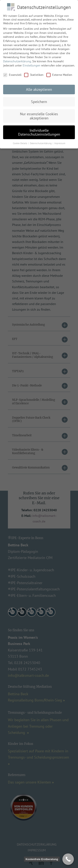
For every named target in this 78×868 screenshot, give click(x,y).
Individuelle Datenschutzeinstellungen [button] (39, 131)
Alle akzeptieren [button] (39, 88)
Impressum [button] (60, 142)
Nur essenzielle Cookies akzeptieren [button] (39, 115)
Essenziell (12, 73)
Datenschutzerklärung (17, 60)
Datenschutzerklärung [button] (41, 142)
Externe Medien (59, 73)
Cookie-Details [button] (20, 142)
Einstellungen (32, 64)
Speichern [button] (39, 100)
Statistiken (34, 73)
